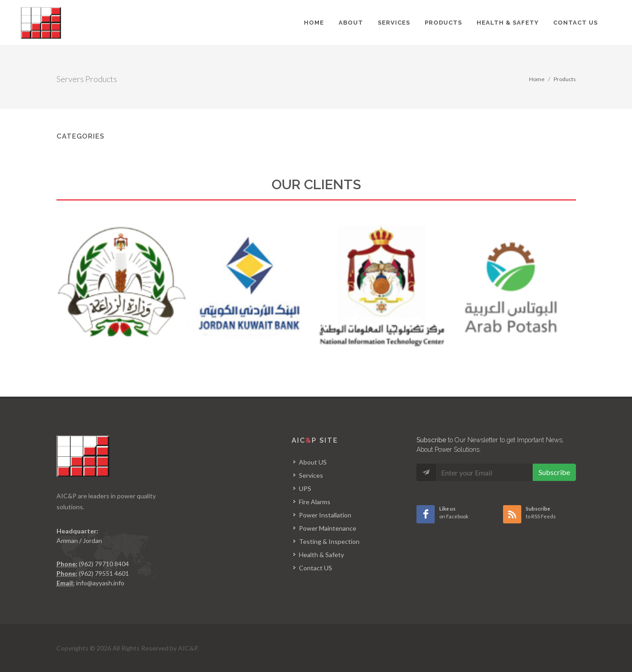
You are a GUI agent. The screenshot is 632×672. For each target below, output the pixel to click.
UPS (305, 488)
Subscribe (554, 472)
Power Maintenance (328, 528)
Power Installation (325, 515)
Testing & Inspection (329, 541)
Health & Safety (321, 555)
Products (565, 79)
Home (537, 79)
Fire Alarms (315, 502)
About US (313, 462)
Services (311, 475)
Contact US (316, 568)
